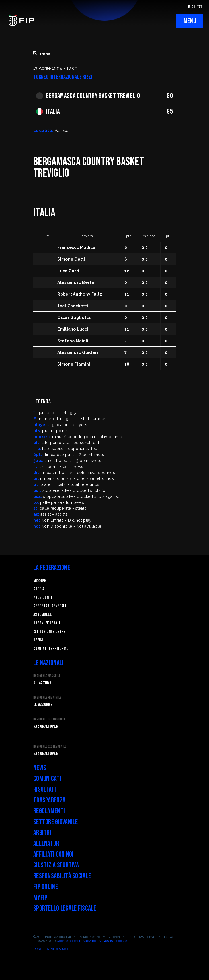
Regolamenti (49, 811)
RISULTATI (196, 7)
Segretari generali (50, 606)
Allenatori (47, 844)
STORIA (39, 589)
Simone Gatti (71, 259)
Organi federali (47, 623)
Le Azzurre (43, 705)
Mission (40, 580)
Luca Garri (68, 271)
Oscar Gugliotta (74, 317)
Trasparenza (49, 800)
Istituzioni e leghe (49, 632)
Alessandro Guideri (78, 352)
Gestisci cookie (115, 941)
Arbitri (42, 833)
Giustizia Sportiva (56, 865)
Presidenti (43, 598)
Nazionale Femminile (47, 698)
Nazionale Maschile (47, 676)
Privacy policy (90, 941)
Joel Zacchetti (73, 306)
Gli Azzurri (43, 683)
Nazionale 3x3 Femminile (50, 747)
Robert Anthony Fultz (80, 294)
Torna (42, 54)
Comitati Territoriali (51, 649)
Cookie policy (67, 941)
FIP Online (46, 887)
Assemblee (43, 615)
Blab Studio (60, 949)
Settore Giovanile (56, 822)
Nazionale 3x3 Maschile (49, 719)
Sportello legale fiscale (65, 908)
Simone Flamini (74, 364)
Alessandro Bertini (77, 282)
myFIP (40, 898)
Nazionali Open (46, 726)
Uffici (38, 640)
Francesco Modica (76, 247)
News (40, 768)
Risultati (45, 790)
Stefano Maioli (73, 341)
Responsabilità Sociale (62, 876)
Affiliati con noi (54, 854)
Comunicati (47, 779)
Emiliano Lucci (73, 329)
